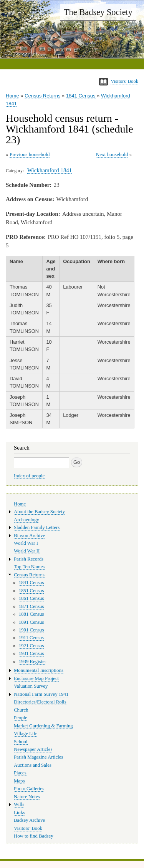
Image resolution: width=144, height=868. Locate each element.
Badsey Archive (29, 820)
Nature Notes (27, 797)
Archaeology (26, 520)
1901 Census (31, 630)
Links (19, 813)
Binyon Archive (29, 536)
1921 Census (31, 646)
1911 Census (31, 638)
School (21, 742)
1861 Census (31, 598)
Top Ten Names (29, 567)
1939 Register (32, 661)
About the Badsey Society (39, 512)
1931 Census (31, 653)
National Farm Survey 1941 (41, 694)
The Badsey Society (98, 12)
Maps (19, 781)
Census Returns (42, 96)
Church (21, 710)
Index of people (29, 476)
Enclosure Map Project (36, 678)
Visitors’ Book (28, 828)
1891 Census (31, 622)
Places (20, 773)
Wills (19, 804)
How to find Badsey (34, 836)
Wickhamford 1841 (50, 170)
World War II (27, 551)
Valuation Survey (31, 686)
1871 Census (31, 606)
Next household (112, 154)
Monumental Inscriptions (39, 670)
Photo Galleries (29, 789)
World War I (26, 543)
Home (12, 96)
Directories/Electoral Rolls (40, 702)
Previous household (30, 154)
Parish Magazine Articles (39, 757)
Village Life (26, 734)
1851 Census (31, 591)
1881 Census (31, 614)
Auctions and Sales (33, 765)
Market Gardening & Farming (43, 726)
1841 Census (81, 96)
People (21, 718)
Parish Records (29, 559)
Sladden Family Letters (37, 527)
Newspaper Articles (33, 749)
